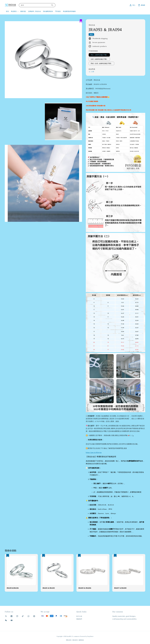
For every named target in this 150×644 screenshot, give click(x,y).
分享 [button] (91, 72)
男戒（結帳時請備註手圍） (99, 55)
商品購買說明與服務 (69, 11)
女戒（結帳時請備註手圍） (99, 59)
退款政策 (75, 640)
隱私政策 (69, 640)
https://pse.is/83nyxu (94, 452)
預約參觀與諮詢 (48, 11)
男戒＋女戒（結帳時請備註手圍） (101, 63)
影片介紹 (79, 616)
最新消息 (23, 11)
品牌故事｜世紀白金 (34, 11)
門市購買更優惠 (93, 51)
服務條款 (81, 640)
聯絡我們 (79, 619)
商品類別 (14, 11)
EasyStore (90, 636)
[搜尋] (52, 5)
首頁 (7, 11)
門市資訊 (58, 11)
